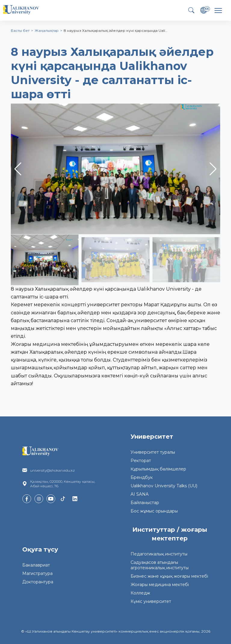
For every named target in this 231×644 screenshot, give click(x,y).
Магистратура (37, 573)
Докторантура (38, 582)
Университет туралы (153, 452)
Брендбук (142, 477)
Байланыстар (145, 503)
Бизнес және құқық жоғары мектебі (169, 576)
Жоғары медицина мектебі (160, 585)
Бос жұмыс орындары (154, 511)
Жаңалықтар (47, 30)
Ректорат (141, 461)
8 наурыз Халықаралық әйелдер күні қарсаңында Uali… (116, 30)
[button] (213, 169)
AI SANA (140, 494)
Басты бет (20, 30)
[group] (115, 169)
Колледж (140, 593)
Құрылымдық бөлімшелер (158, 469)
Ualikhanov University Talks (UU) (164, 486)
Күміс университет (151, 601)
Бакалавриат (36, 565)
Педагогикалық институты (159, 554)
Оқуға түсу (40, 549)
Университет (152, 437)
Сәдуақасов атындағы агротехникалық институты (160, 565)
